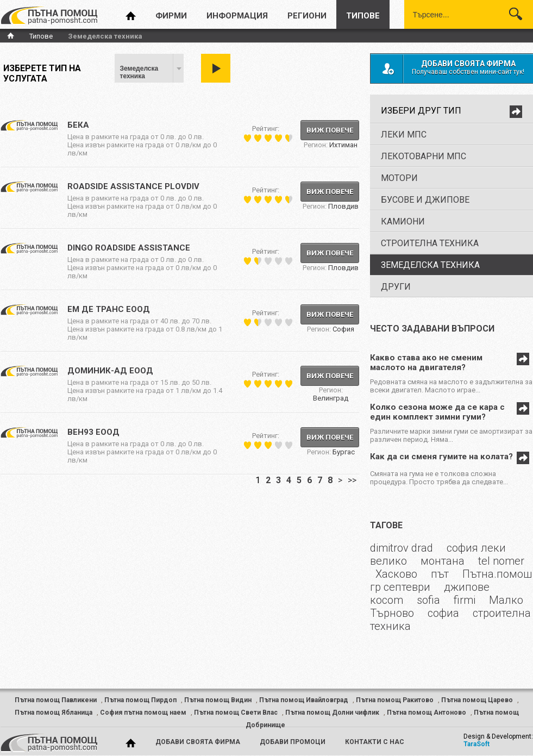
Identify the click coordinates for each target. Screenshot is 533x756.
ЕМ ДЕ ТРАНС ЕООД (109, 309)
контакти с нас (375, 742)
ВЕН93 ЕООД (93, 432)
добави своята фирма (198, 742)
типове (363, 16)
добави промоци (293, 742)
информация (237, 16)
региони (307, 16)
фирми (171, 16)
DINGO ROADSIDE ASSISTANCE (129, 248)
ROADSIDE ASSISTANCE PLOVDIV (133, 186)
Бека (78, 125)
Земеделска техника (139, 72)
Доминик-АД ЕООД (110, 371)
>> (352, 480)
